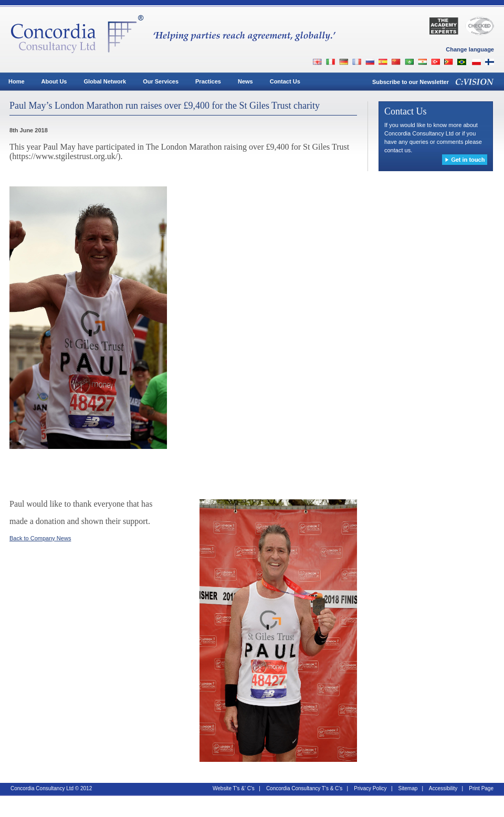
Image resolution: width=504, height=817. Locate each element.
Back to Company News (40, 538)
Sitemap (408, 788)
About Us (54, 81)
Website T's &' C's (234, 788)
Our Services (161, 81)
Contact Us (285, 81)
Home (17, 81)
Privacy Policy (370, 788)
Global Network (105, 81)
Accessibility (443, 788)
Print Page (481, 788)
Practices (208, 81)
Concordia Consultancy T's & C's (304, 788)
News (245, 81)
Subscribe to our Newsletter (411, 82)
